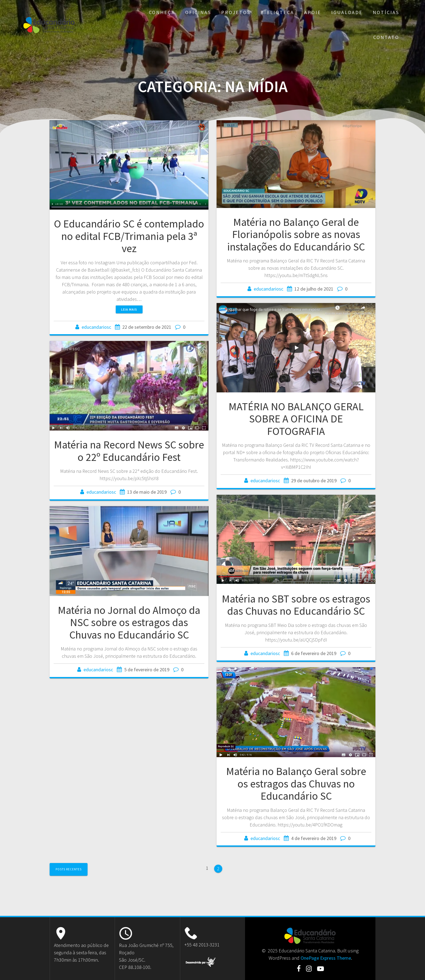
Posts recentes (69, 869)
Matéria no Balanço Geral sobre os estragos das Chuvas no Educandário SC (296, 784)
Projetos (236, 12)
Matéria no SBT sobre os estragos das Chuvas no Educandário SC (296, 605)
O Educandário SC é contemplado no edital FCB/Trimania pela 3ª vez (129, 236)
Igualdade (347, 12)
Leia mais (129, 309)
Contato (386, 37)
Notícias (386, 12)
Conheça (162, 12)
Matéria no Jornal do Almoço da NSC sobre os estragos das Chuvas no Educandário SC (129, 622)
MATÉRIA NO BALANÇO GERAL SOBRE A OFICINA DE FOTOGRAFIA (296, 419)
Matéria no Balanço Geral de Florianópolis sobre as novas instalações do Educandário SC (296, 234)
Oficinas (198, 12)
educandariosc (96, 327)
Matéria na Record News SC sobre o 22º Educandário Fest (129, 451)
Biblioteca (277, 12)
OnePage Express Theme (326, 958)
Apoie (313, 12)
